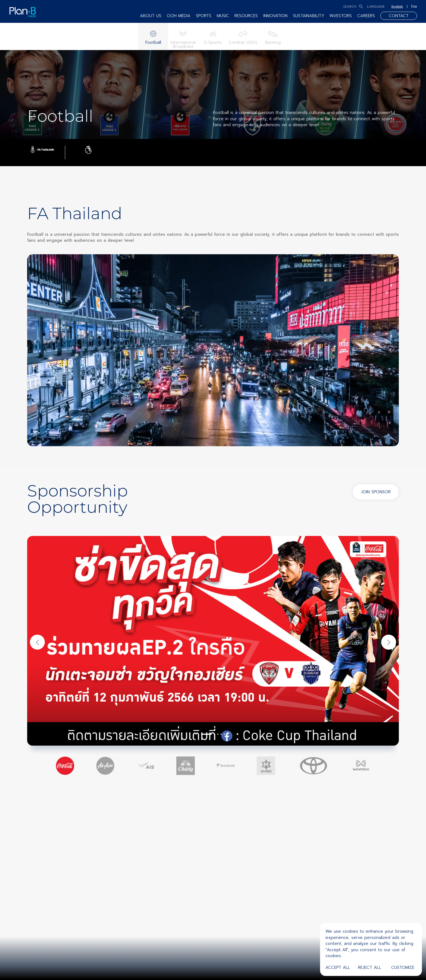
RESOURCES (246, 16)
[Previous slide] (37, 642)
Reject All (370, 967)
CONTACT (399, 16)
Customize (403, 967)
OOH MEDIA (179, 16)
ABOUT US (151, 16)
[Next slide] (389, 642)
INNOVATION (275, 16)
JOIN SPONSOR (376, 492)
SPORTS (204, 16)
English (397, 7)
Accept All (338, 967)
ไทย (414, 7)
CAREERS (366, 16)
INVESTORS (341, 16)
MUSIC (223, 16)
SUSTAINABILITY (309, 16)
